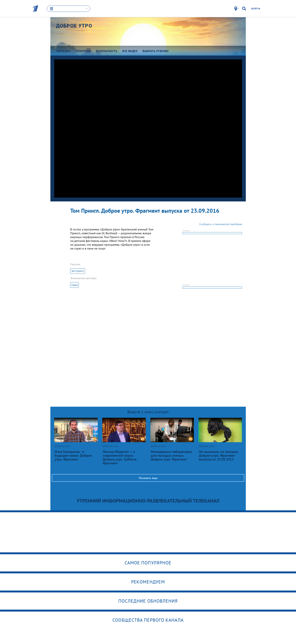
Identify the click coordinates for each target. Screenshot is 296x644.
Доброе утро (74, 26)
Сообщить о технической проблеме (221, 224)
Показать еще (148, 478)
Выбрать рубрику (156, 51)
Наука (75, 285)
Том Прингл (78, 271)
